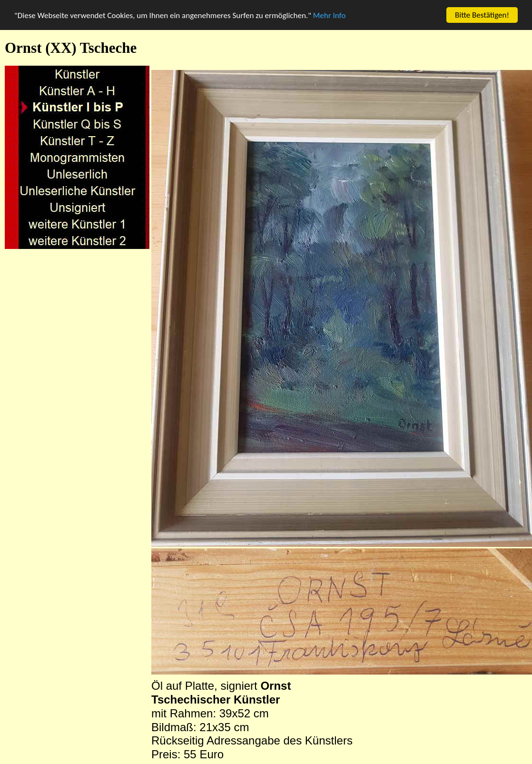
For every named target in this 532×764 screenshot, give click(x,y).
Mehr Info (330, 15)
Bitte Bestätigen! (482, 15)
